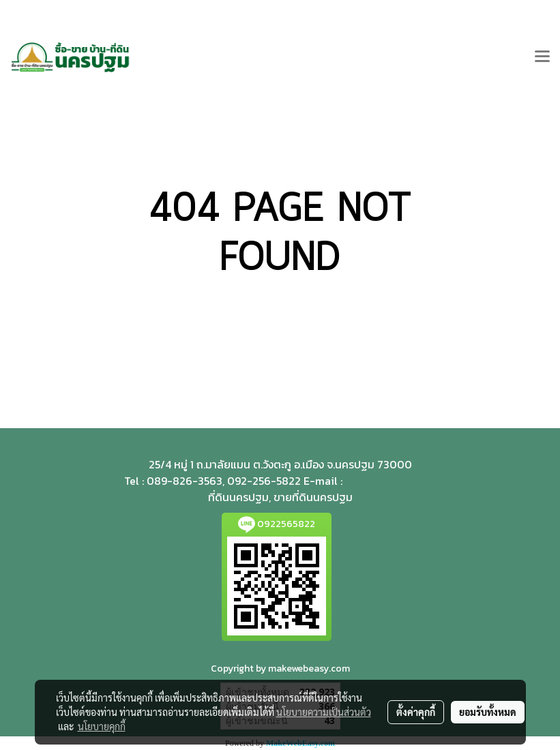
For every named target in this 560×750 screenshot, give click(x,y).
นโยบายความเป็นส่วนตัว (324, 712)
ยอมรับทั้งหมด (488, 712)
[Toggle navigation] (542, 57)
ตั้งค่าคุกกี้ (416, 712)
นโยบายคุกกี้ (102, 726)
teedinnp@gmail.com (391, 482)
